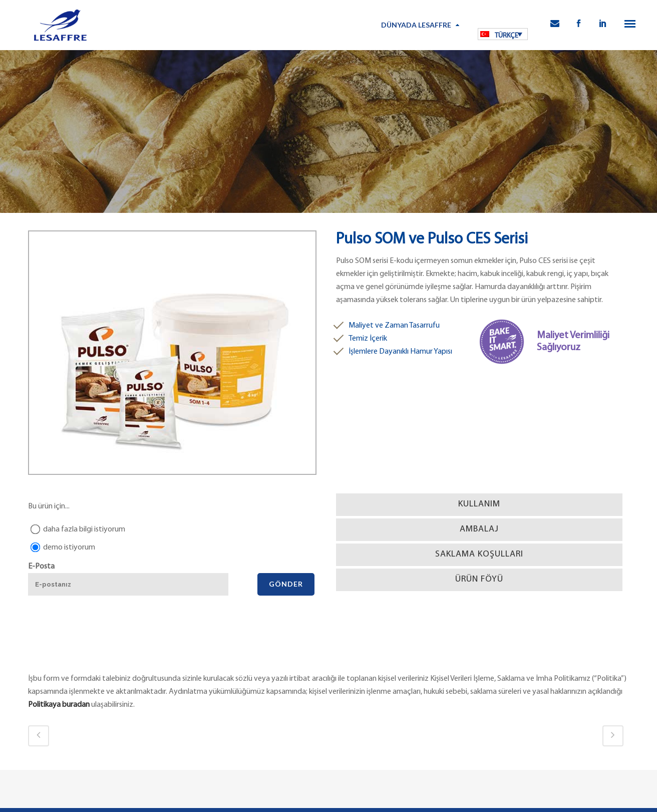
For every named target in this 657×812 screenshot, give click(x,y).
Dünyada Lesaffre (416, 25)
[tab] (479, 505)
